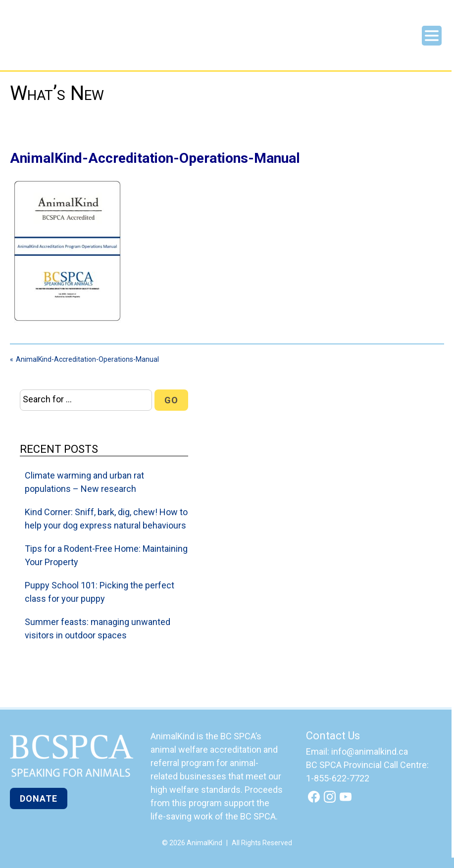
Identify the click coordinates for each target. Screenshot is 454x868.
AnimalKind (43, 41)
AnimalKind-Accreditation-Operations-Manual (87, 359)
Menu (432, 36)
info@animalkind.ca (370, 751)
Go (171, 400)
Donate (39, 798)
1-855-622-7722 (338, 778)
